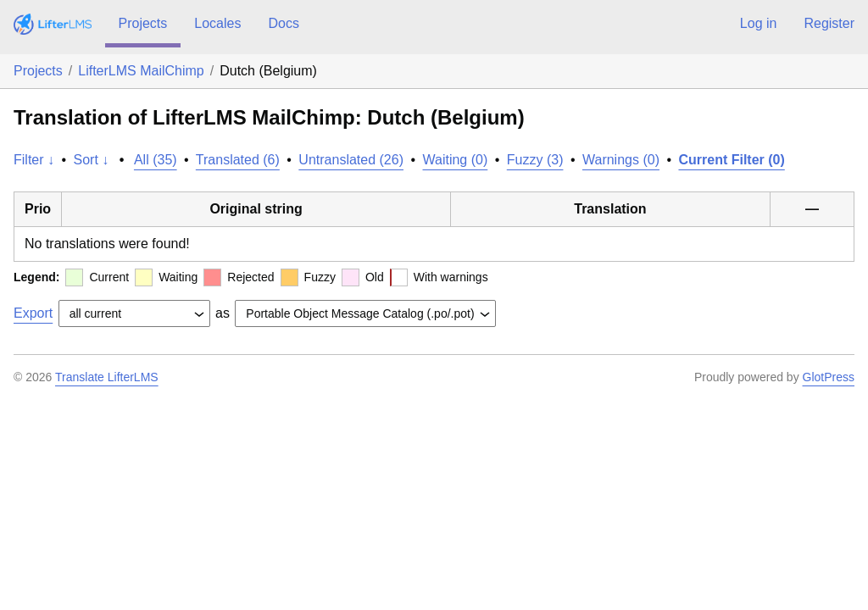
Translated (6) (238, 160)
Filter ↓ (34, 160)
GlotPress (829, 377)
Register (829, 23)
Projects (143, 23)
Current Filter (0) (731, 160)
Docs (283, 23)
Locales (217, 23)
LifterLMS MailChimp (141, 71)
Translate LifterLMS (107, 377)
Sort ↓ (92, 160)
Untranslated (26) (351, 160)
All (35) (156, 160)
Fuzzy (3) (535, 160)
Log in (759, 23)
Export (33, 313)
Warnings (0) (621, 160)
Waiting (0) (456, 160)
